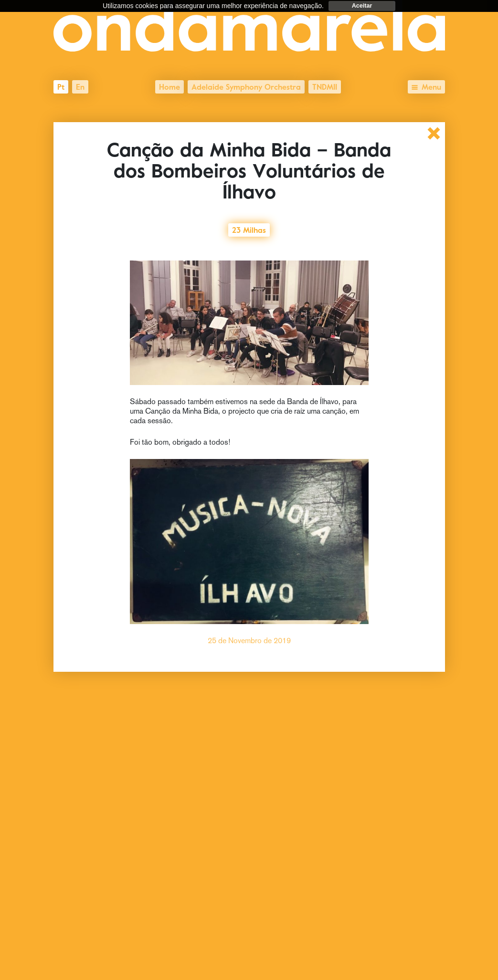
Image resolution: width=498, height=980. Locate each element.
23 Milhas (249, 229)
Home (170, 86)
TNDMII (325, 86)
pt (61, 86)
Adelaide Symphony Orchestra (246, 86)
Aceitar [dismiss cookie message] (362, 6)
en (80, 86)
